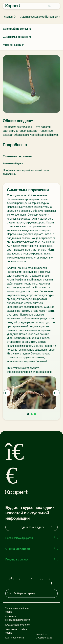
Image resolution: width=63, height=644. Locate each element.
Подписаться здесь (37, 527)
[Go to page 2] (32, 414)
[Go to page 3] (35, 414)
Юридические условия (18, 625)
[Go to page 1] (28, 414)
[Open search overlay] (50, 6)
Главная (8, 17)
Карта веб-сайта (15, 638)
